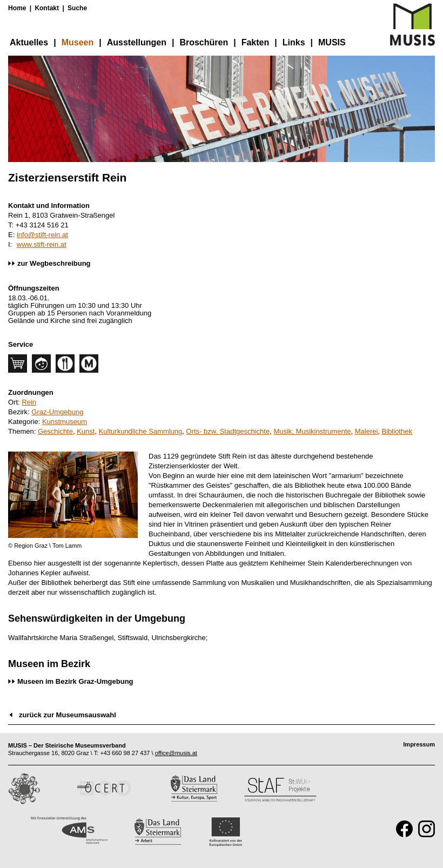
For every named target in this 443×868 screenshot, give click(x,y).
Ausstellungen (137, 42)
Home (17, 8)
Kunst (86, 431)
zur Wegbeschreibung (54, 263)
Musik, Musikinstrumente (312, 431)
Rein (29, 402)
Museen (78, 42)
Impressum (419, 744)
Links (294, 42)
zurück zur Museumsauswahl (68, 715)
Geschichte (55, 431)
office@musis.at (176, 753)
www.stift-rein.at (42, 244)
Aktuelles (29, 42)
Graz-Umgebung (57, 412)
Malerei (367, 431)
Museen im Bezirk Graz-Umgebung (75, 681)
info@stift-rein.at (42, 235)
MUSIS (332, 42)
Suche (77, 8)
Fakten (256, 42)
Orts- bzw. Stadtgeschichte (228, 431)
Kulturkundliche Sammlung (141, 431)
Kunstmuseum (65, 422)
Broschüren (204, 42)
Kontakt (47, 8)
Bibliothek (397, 431)
